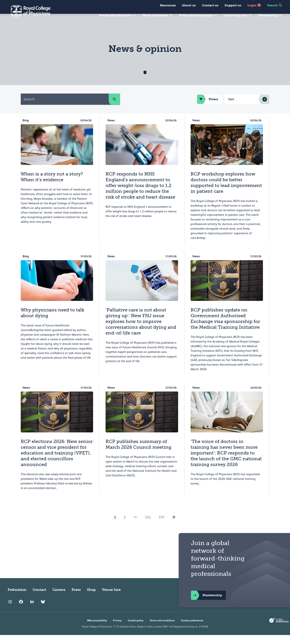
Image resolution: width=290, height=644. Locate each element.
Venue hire (111, 599)
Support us (233, 5)
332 (148, 526)
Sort (231, 108)
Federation (17, 599)
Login (254, 5)
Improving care (238, 15)
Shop (91, 599)
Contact (39, 599)
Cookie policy (136, 629)
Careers (59, 599)
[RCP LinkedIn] (32, 611)
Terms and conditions (162, 629)
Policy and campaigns (198, 15)
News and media (158, 15)
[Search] (65, 108)
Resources (168, 5)
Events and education (118, 15)
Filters (208, 108)
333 (161, 526)
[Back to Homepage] (28, 12)
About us (189, 5)
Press (76, 599)
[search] (114, 108)
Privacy (117, 629)
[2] (174, 526)
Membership (270, 15)
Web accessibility (97, 629)
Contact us (210, 5)
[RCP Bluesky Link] (43, 611)
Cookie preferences (192, 629)
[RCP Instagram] (10, 611)
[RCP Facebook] (21, 611)
